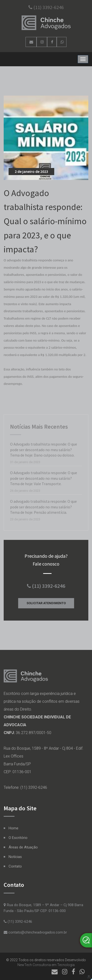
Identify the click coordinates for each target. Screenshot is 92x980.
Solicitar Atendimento (46, 603)
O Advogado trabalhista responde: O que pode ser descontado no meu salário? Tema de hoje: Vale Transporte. (44, 479)
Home (13, 828)
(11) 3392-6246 (46, 7)
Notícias (15, 857)
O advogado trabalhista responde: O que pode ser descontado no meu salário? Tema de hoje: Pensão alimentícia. (43, 507)
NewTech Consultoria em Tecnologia (46, 965)
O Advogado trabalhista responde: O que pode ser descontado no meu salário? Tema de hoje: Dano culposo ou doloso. (44, 450)
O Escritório (18, 838)
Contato (15, 866)
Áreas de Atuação (23, 847)
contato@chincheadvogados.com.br (35, 932)
